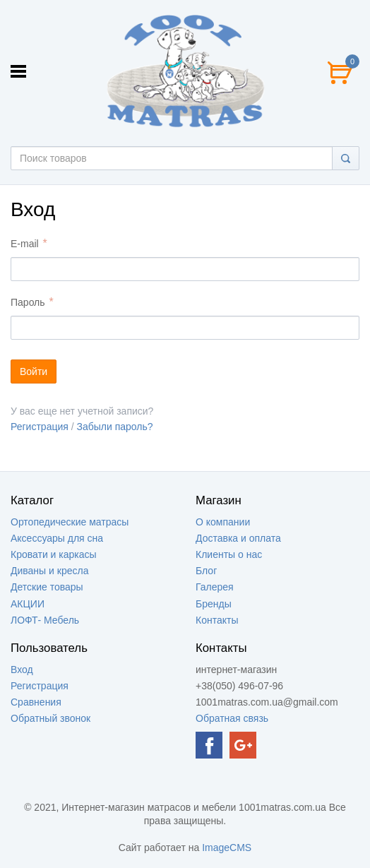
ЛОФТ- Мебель (45, 620)
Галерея (215, 587)
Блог (206, 571)
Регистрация (40, 427)
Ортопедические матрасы (70, 522)
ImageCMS (227, 848)
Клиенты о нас (229, 554)
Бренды (214, 604)
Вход (22, 670)
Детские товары (47, 587)
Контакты (217, 620)
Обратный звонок (50, 718)
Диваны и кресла (49, 571)
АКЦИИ (28, 604)
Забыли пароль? (115, 427)
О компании (223, 522)
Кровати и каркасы (54, 554)
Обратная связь (232, 718)
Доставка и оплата (238, 538)
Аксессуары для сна (57, 538)
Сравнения (36, 702)
